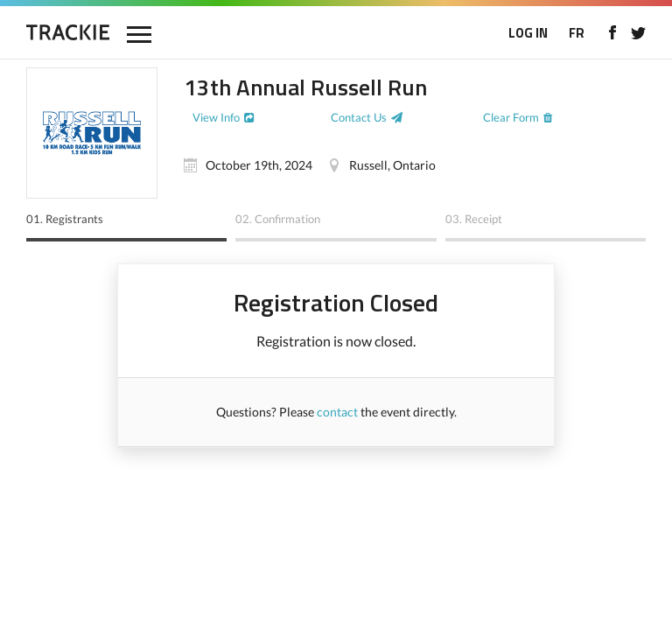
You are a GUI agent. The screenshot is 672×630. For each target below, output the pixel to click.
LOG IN (528, 33)
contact (337, 412)
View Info (216, 117)
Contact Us (359, 117)
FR (577, 33)
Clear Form (511, 117)
